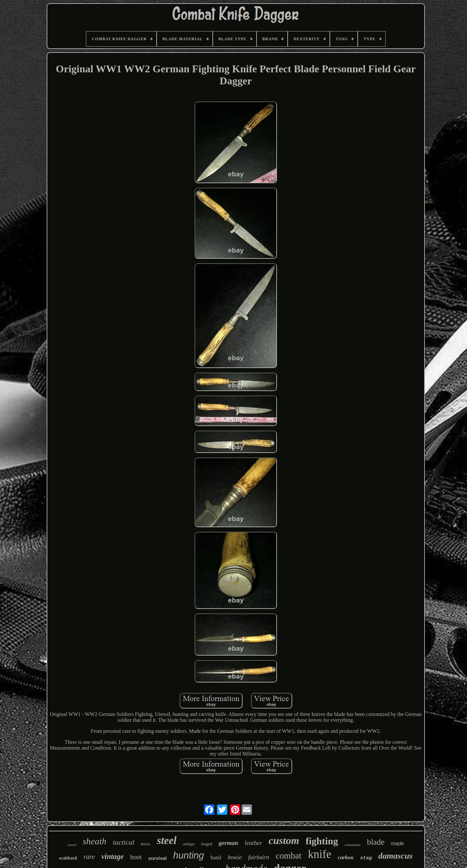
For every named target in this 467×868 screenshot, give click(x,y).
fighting (322, 841)
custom (284, 840)
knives (146, 844)
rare (89, 857)
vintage (113, 856)
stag (366, 858)
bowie (235, 857)
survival (157, 858)
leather (253, 843)
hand (216, 857)
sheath (95, 841)
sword (72, 845)
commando (352, 845)
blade (376, 842)
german (228, 843)
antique (189, 844)
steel (167, 840)
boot (136, 857)
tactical (124, 842)
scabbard (68, 858)
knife (320, 854)
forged (207, 844)
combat (288, 856)
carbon (346, 857)
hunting (189, 855)
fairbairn (259, 857)
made (398, 844)
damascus (395, 856)
